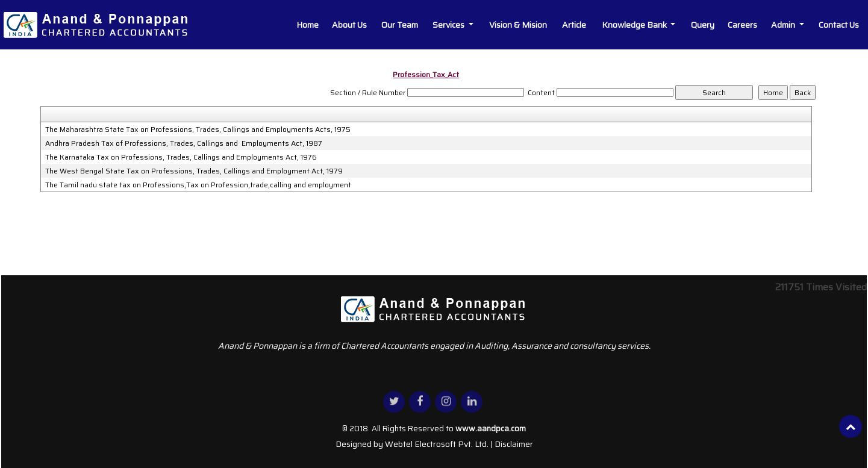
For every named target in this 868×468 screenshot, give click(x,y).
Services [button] (449, 25)
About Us (349, 25)
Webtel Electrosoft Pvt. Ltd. (437, 444)
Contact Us (839, 25)
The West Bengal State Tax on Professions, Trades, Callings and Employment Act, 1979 (194, 171)
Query (703, 25)
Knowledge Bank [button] (635, 25)
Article (574, 25)
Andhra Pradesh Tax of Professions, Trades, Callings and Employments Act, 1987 (184, 143)
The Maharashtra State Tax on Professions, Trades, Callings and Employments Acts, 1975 (198, 129)
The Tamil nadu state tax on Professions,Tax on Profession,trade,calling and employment (198, 185)
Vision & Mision (518, 25)
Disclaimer (514, 444)
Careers (742, 25)
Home (308, 25)
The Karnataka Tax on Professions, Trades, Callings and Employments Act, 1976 (181, 157)
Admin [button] (784, 25)
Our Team (400, 25)
